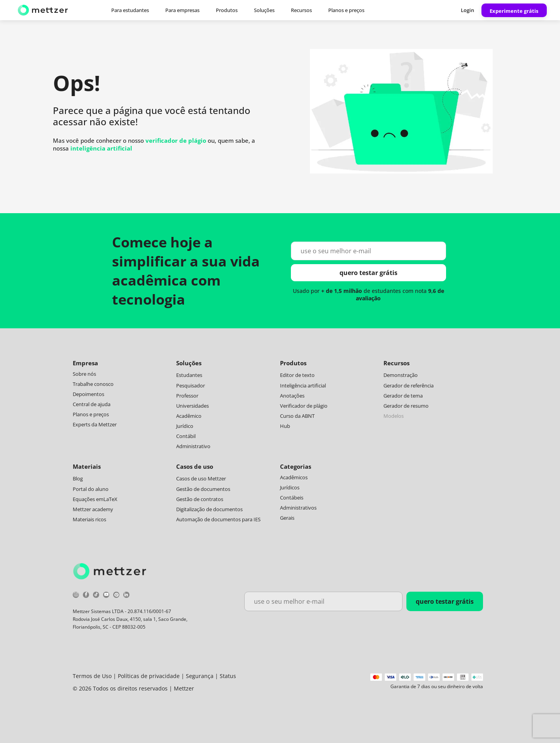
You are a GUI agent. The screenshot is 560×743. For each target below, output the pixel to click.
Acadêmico (189, 416)
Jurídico (185, 426)
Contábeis (292, 498)
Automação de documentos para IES (218, 519)
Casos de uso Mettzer (201, 478)
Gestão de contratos (200, 499)
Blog (78, 478)
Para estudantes (130, 10)
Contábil (186, 436)
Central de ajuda (92, 404)
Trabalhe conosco (93, 384)
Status (228, 676)
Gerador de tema (403, 396)
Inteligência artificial (303, 386)
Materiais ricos (89, 519)
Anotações (292, 396)
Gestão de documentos (203, 489)
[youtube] (106, 596)
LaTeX (110, 499)
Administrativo (193, 446)
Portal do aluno (91, 489)
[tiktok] (96, 596)
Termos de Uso (92, 676)
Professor (187, 396)
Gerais (287, 518)
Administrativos (298, 508)
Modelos (394, 416)
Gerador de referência (409, 386)
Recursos (301, 10)
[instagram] (76, 596)
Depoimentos (88, 394)
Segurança (200, 676)
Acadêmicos (294, 477)
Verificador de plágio (304, 406)
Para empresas (182, 10)
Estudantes (189, 375)
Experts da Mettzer (95, 424)
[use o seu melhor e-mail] (368, 251)
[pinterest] (116, 596)
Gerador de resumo (406, 406)
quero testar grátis (368, 273)
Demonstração (401, 375)
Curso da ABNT (297, 416)
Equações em (88, 499)
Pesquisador (191, 386)
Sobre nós (84, 374)
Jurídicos (290, 487)
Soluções (264, 10)
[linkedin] (126, 596)
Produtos (227, 10)
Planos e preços (346, 10)
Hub (285, 426)
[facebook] (86, 596)
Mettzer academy (93, 509)
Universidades (192, 406)
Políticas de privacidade (149, 676)
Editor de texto (297, 375)
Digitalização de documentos (209, 509)
